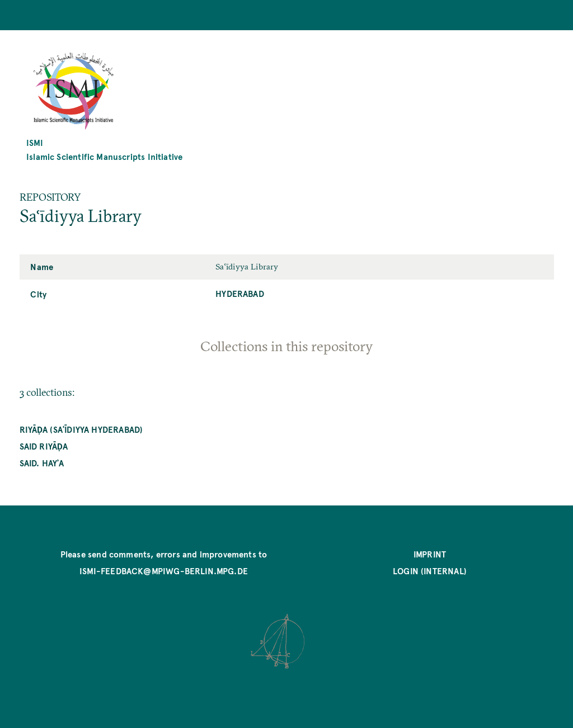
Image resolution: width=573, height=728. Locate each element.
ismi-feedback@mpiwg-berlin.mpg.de (164, 571)
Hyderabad (240, 293)
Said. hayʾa (42, 463)
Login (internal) (430, 571)
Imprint (430, 554)
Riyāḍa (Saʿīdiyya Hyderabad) (81, 429)
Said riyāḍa (44, 446)
